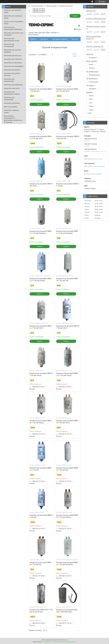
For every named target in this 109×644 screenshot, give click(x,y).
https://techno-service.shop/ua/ (94, 166)
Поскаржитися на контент (50, 642)
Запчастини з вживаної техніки (12, 111)
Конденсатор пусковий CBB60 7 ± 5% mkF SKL (41, 90)
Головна (33, 39)
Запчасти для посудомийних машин (14, 23)
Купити (40, 104)
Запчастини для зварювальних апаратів (12, 93)
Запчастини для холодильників (9, 45)
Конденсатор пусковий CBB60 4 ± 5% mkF (41, 516)
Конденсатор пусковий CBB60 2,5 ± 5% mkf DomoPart (67, 232)
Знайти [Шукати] (75, 16)
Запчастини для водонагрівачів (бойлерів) (13, 28)
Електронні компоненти (12, 88)
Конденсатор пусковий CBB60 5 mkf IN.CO (41, 185)
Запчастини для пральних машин (12, 11)
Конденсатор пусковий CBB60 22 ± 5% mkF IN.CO (40, 137)
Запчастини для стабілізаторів (9, 99)
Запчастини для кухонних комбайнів (12, 51)
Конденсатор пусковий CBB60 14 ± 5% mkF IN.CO (67, 422)
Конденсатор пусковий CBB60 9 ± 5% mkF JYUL (68, 137)
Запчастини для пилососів (13, 56)
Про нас (75, 39)
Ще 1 (90, 113)
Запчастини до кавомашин (13, 63)
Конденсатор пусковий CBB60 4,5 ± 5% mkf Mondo (67, 516)
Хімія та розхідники (11, 107)
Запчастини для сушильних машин (13, 17)
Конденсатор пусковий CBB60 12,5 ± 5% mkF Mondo (40, 280)
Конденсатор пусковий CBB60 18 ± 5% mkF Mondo (40, 422)
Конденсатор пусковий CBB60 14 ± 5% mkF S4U (67, 280)
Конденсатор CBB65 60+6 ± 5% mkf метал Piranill (41, 611)
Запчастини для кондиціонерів (9, 80)
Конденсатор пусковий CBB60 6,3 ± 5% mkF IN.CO (40, 327)
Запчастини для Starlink (12, 103)
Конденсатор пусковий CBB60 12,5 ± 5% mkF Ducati (67, 374)
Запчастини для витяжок (12, 70)
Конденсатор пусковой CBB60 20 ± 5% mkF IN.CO (67, 90)
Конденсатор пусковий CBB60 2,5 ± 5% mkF (40, 469)
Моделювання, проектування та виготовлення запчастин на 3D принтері (13, 119)
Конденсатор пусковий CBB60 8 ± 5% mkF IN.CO (68, 327)
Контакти (44, 39)
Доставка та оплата (60, 39)
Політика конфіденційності (68, 642)
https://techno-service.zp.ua (93, 159)
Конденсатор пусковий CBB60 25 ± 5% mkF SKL (67, 469)
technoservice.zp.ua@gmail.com (94, 174)
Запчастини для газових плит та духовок (14, 34)
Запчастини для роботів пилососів (12, 74)
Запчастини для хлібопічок (13, 59)
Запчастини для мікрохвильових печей (12, 40)
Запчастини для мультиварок (14, 66)
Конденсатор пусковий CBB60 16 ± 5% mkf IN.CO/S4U (67, 563)
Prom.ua (65, 640)
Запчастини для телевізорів (13, 85)
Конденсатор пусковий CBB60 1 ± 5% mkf (68, 185)
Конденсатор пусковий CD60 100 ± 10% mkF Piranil (67, 611)
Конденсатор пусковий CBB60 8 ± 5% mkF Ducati (41, 374)
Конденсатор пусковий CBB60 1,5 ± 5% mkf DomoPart (40, 232)
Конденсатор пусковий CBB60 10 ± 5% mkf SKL (40, 563)
